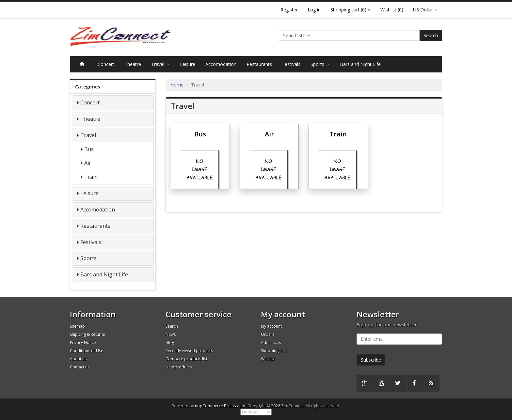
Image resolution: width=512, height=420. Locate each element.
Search (431, 35)
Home (177, 85)
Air (88, 163)
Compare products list (186, 359)
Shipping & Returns (87, 334)
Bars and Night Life (360, 64)
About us (78, 359)
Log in (314, 10)
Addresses (271, 342)
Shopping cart (274, 351)
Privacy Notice (83, 342)
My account (271, 326)
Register (289, 10)
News (171, 334)
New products (179, 367)
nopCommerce (209, 406)
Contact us (80, 367)
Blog (170, 342)
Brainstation (236, 406)
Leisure (188, 64)
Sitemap (77, 326)
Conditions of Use (87, 351)
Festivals (291, 64)
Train (91, 177)
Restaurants (259, 64)
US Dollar (425, 10)
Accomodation (221, 64)
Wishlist (268, 359)
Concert (106, 64)
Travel (160, 64)
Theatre (133, 64)
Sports (320, 64)
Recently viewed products (189, 351)
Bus (89, 149)
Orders (268, 334)
